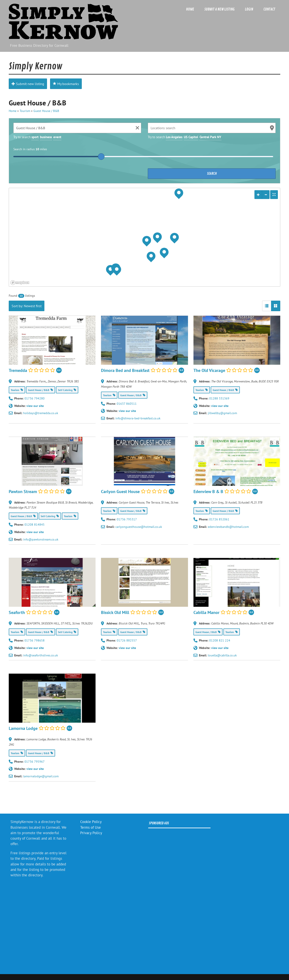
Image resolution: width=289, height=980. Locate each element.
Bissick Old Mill (115, 612)
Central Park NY (210, 137)
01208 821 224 (220, 640)
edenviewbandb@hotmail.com (228, 527)
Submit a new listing (219, 9)
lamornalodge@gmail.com (41, 776)
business (46, 137)
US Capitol (191, 137)
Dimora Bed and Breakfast (125, 370)
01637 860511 (127, 404)
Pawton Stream (23, 491)
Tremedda (18, 370)
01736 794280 (35, 398)
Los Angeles (174, 137)
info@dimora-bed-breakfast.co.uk (138, 418)
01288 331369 (219, 398)
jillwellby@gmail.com (222, 413)
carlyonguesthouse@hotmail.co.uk (139, 527)
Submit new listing (28, 84)
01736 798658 (35, 640)
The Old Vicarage (209, 370)
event (57, 137)
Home (190, 9)
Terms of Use (91, 827)
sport (35, 137)
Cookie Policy (91, 822)
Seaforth (17, 612)
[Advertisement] (179, 897)
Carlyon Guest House (120, 491)
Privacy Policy (91, 833)
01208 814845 (35, 525)
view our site (35, 406)
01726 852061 (219, 519)
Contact (269, 9)
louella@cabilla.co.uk (222, 655)
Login (249, 9)
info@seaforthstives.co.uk (41, 655)
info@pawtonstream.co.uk (41, 539)
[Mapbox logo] (20, 283)
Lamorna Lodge (23, 728)
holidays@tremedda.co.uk (41, 413)
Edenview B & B (208, 491)
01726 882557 (127, 640)
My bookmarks (66, 84)
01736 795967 (35, 762)
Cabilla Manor (206, 612)
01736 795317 (127, 519)
